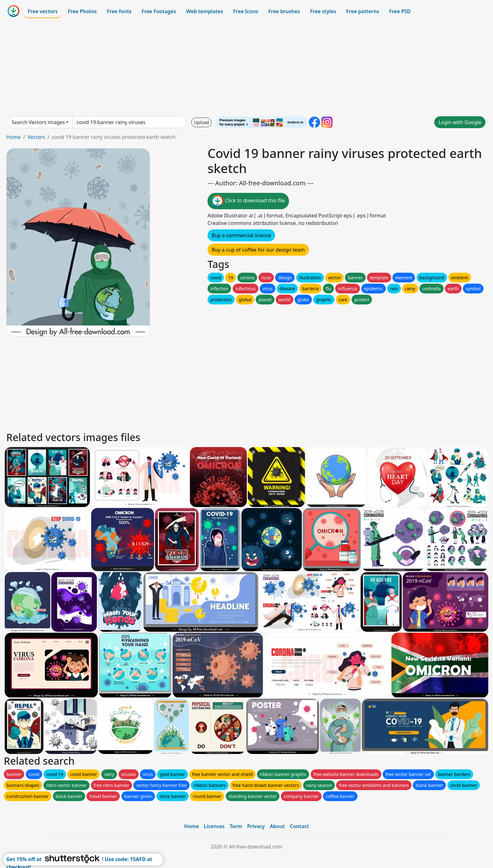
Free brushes (284, 11)
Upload (201, 122)
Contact (299, 826)
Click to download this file (248, 201)
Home (14, 137)
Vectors (36, 137)
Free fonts (119, 11)
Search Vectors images (38, 122)
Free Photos (82, 11)
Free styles (323, 11)
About (277, 826)
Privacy (256, 826)
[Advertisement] (246, 67)
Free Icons (246, 11)
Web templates (205, 11)
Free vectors (43, 11)
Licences (214, 826)
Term (236, 826)
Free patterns (363, 11)
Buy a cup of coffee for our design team (258, 250)
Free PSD (400, 11)
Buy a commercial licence (241, 235)
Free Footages (159, 11)
